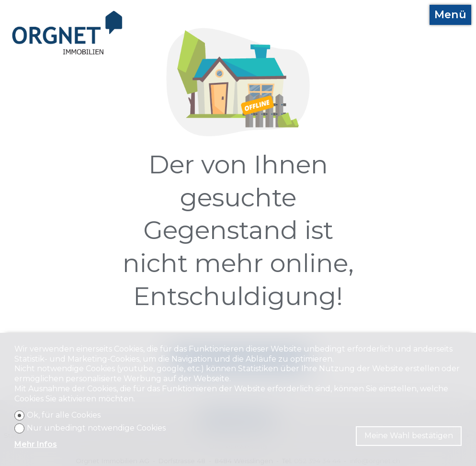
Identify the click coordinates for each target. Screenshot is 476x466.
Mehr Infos (36, 444)
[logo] (68, 33)
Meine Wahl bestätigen (409, 436)
